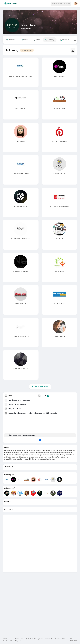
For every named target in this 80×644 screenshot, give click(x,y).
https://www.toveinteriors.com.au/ (22, 435)
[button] (61, 4)
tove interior (29, 25)
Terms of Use (49, 639)
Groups (7, 509)
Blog (17, 641)
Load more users (41, 387)
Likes (6, 502)
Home (17, 639)
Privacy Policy (39, 639)
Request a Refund (60, 639)
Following (8, 475)
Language (74, 639)
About (22, 639)
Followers (8, 488)
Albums (7, 467)
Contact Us (29, 639)
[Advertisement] (40, 529)
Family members (27, 50)
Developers (23, 641)
